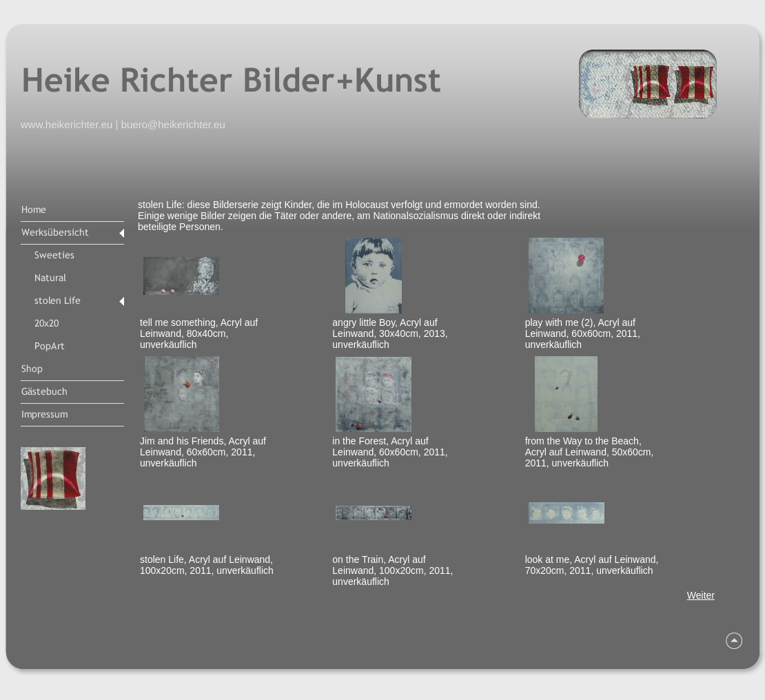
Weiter (701, 595)
